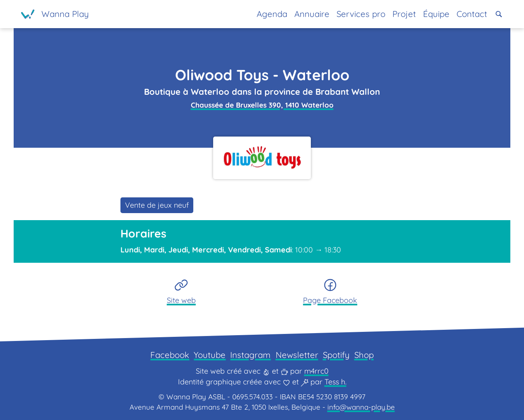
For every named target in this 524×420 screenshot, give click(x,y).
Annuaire (312, 14)
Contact (472, 14)
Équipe (436, 14)
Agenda (272, 14)
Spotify (336, 355)
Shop (364, 355)
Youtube (210, 355)
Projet (404, 14)
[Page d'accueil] (55, 14)
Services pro (361, 14)
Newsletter (297, 355)
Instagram (250, 355)
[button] (499, 14)
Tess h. (335, 382)
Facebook (170, 355)
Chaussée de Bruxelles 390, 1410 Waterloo (262, 105)
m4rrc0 (316, 371)
